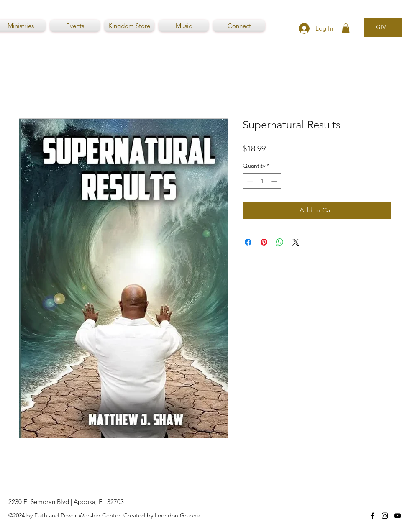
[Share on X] (296, 242)
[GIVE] (383, 27)
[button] (346, 28)
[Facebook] (372, 516)
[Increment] (275, 181)
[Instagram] (385, 516)
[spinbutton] (262, 181)
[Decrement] (249, 181)
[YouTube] (397, 516)
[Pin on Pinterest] (264, 242)
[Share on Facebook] (248, 242)
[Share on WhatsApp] (280, 242)
